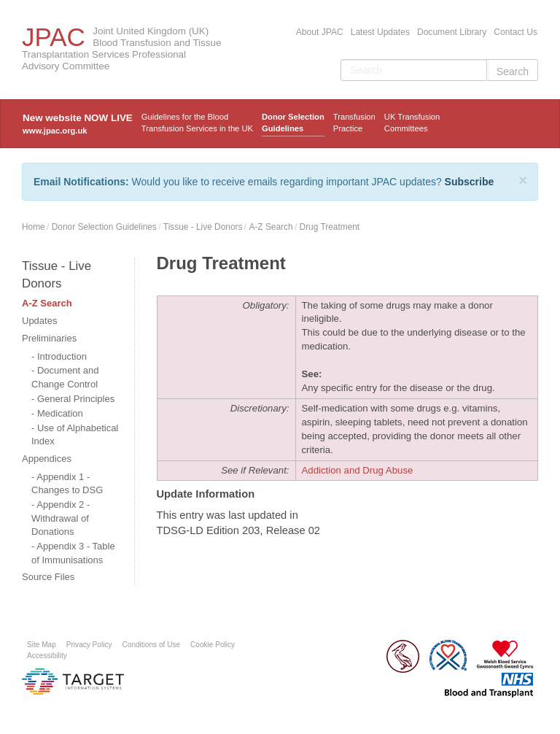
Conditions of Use (152, 645)
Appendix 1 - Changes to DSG (67, 484)
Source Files (48, 577)
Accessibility (47, 656)
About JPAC (320, 32)
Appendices (47, 459)
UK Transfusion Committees (412, 123)
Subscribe (470, 182)
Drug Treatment (330, 227)
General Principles (76, 399)
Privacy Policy (89, 645)
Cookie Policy (213, 645)
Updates (39, 321)
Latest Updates (380, 32)
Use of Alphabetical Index (75, 435)
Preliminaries (49, 338)
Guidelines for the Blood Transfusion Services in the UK (197, 123)
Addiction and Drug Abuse (358, 470)
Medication (60, 413)
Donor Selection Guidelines (293, 123)
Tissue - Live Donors (203, 227)
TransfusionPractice (354, 123)
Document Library (452, 32)
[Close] (523, 180)
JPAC (54, 37)
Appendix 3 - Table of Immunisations (73, 553)
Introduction (62, 356)
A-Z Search (271, 227)
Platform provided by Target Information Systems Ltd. (73, 681)
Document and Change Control (65, 377)
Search (513, 72)
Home (34, 227)
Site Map (42, 645)
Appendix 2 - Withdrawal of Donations (61, 518)
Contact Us (516, 32)
